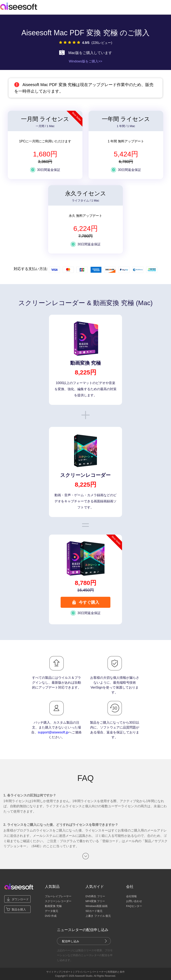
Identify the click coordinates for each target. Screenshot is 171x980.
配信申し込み (71, 941)
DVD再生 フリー (95, 896)
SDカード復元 (94, 911)
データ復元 (52, 911)
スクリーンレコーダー (58, 901)
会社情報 (131, 896)
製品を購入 (19, 909)
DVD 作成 (51, 916)
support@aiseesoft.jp (53, 732)
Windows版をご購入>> (85, 61)
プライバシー (82, 972)
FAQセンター (134, 906)
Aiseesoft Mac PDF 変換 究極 (70, 33)
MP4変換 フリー (95, 901)
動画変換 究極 (53, 906)
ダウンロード (20, 899)
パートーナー (99, 972)
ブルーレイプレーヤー (58, 896)
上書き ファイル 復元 (98, 916)
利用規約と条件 (116, 972)
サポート (68, 972)
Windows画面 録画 (97, 906)
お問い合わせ (134, 901)
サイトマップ (54, 972)
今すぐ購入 (85, 602)
